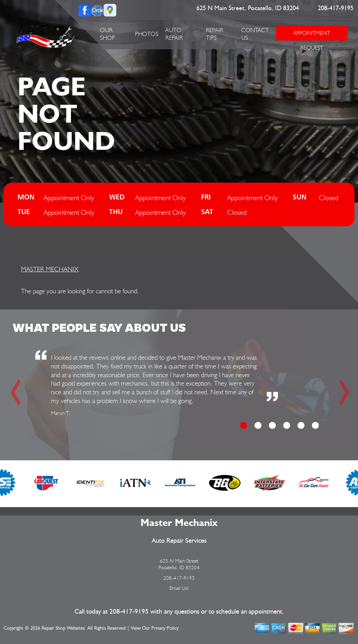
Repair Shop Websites (63, 628)
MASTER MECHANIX (50, 269)
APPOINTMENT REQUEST (312, 35)
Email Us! (179, 588)
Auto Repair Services (179, 541)
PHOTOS (147, 34)
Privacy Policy (165, 628)
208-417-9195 (336, 8)
